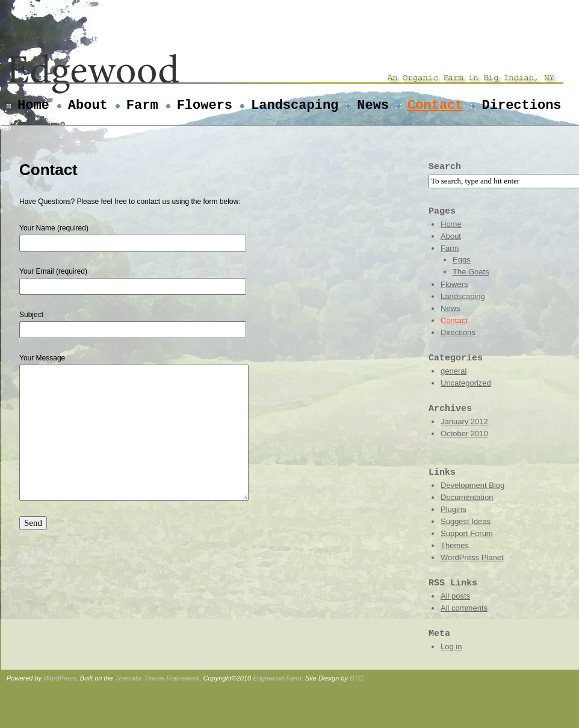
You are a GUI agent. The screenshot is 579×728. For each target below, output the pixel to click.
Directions (522, 106)
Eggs (462, 260)
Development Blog (472, 485)
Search (445, 167)
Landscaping (295, 106)
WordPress (60, 678)
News (373, 106)
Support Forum (467, 533)
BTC (356, 678)
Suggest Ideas (466, 521)
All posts (455, 596)
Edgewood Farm (277, 678)
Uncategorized (466, 383)
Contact (435, 106)
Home (33, 106)
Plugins (454, 509)
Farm (142, 106)
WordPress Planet (472, 557)
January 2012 (464, 421)
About (88, 106)
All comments (464, 608)
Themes (455, 545)
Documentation (467, 497)
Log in (451, 646)
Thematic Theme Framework (157, 678)
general (454, 371)
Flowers (205, 106)
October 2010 (464, 433)
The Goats (471, 272)
